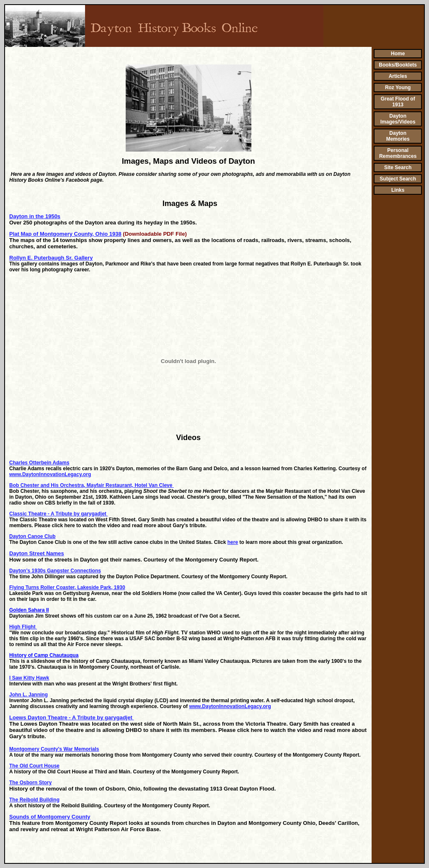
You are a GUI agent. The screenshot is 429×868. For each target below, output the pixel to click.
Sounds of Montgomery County (50, 817)
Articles (398, 76)
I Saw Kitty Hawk (29, 678)
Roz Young (398, 88)
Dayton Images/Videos (398, 119)
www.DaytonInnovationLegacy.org (50, 474)
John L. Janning (28, 695)
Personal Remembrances (398, 153)
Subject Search (398, 179)
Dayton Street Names (37, 553)
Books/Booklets (398, 65)
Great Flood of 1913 (398, 102)
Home (398, 54)
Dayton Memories (398, 136)
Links (398, 190)
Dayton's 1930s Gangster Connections (55, 571)
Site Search (398, 167)
